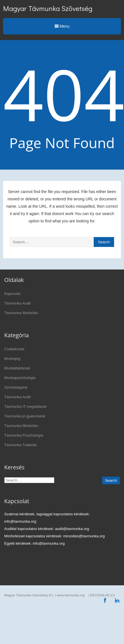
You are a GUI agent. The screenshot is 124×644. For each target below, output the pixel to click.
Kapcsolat (12, 294)
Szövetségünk (16, 387)
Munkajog (12, 359)
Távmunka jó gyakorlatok (25, 416)
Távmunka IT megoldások (25, 407)
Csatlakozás (14, 349)
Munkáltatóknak (17, 368)
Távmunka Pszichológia (24, 435)
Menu (62, 26)
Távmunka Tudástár (21, 445)
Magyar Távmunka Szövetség (48, 8)
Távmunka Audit (17, 303)
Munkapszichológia (20, 378)
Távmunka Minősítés (21, 313)
